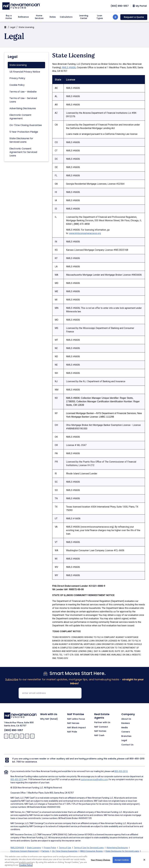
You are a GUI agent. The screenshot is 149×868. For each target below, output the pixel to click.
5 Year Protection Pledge (24, 132)
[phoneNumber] (120, 6)
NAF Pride (72, 732)
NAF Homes (100, 731)
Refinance (23, 17)
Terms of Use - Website (23, 92)
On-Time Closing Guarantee (26, 125)
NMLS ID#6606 (17, 848)
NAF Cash (99, 736)
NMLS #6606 (69, 67)
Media (125, 728)
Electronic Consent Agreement (20, 117)
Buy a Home (9, 17)
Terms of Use (65, 848)
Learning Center (84, 17)
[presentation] (106, 693)
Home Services (39, 17)
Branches (126, 736)
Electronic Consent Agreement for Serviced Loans (23, 152)
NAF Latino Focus (76, 719)
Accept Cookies (122, 861)
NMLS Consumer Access (91, 851)
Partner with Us (102, 723)
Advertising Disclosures (23, 108)
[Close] (144, 861)
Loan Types (100, 17)
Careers (126, 732)
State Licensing (18, 65)
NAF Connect (101, 727)
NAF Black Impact (77, 728)
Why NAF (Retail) (49, 719)
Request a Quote (134, 17)
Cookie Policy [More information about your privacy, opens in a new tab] (26, 866)
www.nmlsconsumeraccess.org (85, 233)
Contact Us (127, 745)
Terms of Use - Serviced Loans (23, 100)
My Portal (139, 6)
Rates (53, 17)
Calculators (66, 17)
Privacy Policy (17, 78)
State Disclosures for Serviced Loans (21, 140)
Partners (45, 851)
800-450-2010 (137, 759)
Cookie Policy (17, 85)
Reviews (126, 723)
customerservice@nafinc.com (95, 779)
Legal (13, 27)
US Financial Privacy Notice (25, 72)
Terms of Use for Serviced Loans (89, 848)
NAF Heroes (73, 723)
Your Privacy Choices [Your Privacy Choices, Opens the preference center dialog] (100, 861)
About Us (126, 719)
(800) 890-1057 (14, 730)
